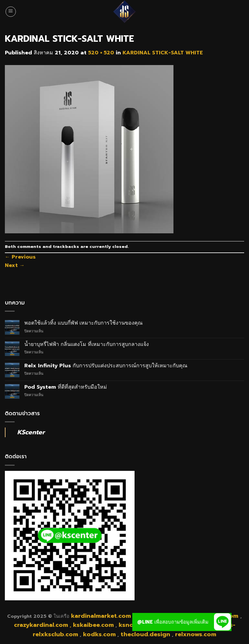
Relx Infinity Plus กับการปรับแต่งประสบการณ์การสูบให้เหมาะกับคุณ (106, 366)
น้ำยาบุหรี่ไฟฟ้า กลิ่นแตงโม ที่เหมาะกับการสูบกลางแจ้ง (87, 344)
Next (15, 265)
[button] (222, 622)
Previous (20, 257)
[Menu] (11, 12)
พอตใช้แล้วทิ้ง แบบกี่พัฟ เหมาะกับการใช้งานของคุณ (83, 323)
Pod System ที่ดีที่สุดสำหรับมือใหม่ (66, 387)
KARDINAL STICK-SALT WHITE (163, 53)
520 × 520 (101, 53)
